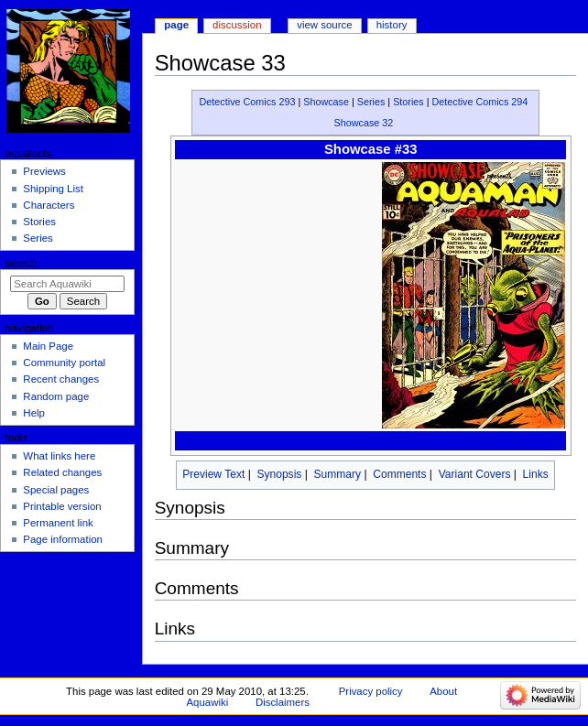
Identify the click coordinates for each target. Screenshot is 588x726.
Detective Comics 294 (480, 102)
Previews (44, 171)
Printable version (62, 506)
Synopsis (279, 474)
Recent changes (61, 379)
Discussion (237, 25)
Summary (338, 474)
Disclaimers (283, 702)
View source (324, 25)
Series (371, 102)
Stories (408, 102)
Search (22, 263)
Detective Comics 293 (248, 102)
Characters (49, 205)
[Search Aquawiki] (67, 284)
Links (536, 474)
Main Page (48, 346)
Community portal (64, 363)
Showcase (326, 102)
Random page (56, 396)
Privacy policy (371, 691)
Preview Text (213, 474)
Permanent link (58, 523)
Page (176, 25)
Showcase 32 (364, 123)
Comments (399, 474)
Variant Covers (475, 474)
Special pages (56, 490)
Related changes (62, 472)
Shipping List (53, 189)
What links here (59, 456)
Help (34, 413)
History (392, 25)
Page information (63, 539)
